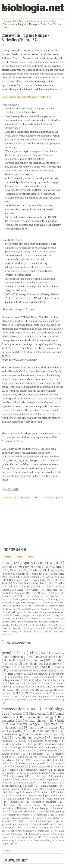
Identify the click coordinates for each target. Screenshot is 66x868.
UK (50, 563)
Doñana (40, 606)
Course (39, 660)
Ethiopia (61, 628)
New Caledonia (57, 606)
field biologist (36, 674)
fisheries (33, 747)
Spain (28, 563)
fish (5, 738)
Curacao (40, 628)
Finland (12, 577)
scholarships (57, 680)
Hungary (33, 603)
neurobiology (41, 808)
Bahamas (7, 619)
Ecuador (60, 583)
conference (16, 671)
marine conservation (44, 728)
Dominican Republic (39, 609)
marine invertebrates (43, 824)
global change (33, 805)
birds (61, 721)
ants (42, 811)
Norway (35, 580)
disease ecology (11, 789)
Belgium (13, 586)
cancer (27, 751)
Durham (50, 628)
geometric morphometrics (15, 824)
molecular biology (42, 717)
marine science (49, 751)
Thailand (16, 606)
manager (11, 690)
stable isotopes (26, 821)
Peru (40, 586)
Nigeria (18, 625)
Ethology (19, 834)
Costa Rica (38, 574)
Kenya (5, 593)
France (53, 570)
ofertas (45, 21)
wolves (31, 827)
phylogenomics (17, 799)
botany (23, 741)
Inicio (36, 497)
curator (41, 687)
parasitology (54, 818)
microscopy (24, 840)
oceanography (10, 786)
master (59, 667)
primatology (15, 747)
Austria (22, 574)
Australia (58, 567)
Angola (43, 622)
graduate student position (39, 696)
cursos (61, 671)
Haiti (8, 632)
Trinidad (6, 603)
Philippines (18, 612)
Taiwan (16, 628)
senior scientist (41, 693)
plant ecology (51, 747)
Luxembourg (47, 603)
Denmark (53, 580)
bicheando (60, 840)
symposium (59, 693)
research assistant (33, 667)
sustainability (26, 757)
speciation (7, 821)
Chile (23, 596)
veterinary (59, 773)
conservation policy (44, 815)
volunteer (58, 653)
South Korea (42, 625)
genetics (52, 724)
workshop (26, 690)
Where (8, 557)
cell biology (39, 776)
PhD (34, 653)
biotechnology (17, 776)
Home (7, 21)
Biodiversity (39, 714)
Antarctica (52, 590)
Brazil (27, 586)
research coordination (38, 683)
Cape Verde (28, 628)
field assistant (46, 657)
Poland (44, 583)
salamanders (22, 837)
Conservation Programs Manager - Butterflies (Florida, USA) (26, 37)
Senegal (56, 599)
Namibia (55, 596)
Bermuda (21, 619)
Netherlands (16, 580)
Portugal (7, 574)
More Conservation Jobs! (19, 643)
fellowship (14, 683)
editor (18, 696)
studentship (36, 700)
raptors (30, 792)
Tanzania (33, 612)
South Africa (58, 574)
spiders (19, 827)
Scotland (54, 586)
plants (55, 760)
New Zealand (26, 583)
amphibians (8, 760)
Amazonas (7, 599)
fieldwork (40, 680)
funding (59, 660)
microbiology (29, 744)
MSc (27, 680)
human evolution (23, 818)
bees (25, 808)
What (31, 557)
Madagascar (38, 596)
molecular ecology (54, 789)
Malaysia (43, 599)
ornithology (54, 709)
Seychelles (8, 596)
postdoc (9, 653)
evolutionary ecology (30, 738)
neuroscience (50, 783)
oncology (29, 831)
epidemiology (54, 837)
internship (19, 657)
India (32, 599)
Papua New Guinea (15, 609)
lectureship (17, 677)
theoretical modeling (43, 840)
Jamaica (30, 632)
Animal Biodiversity (50, 821)
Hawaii (6, 590)
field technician (13, 660)
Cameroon (47, 612)
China (20, 590)
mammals (38, 741)
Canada (15, 570)
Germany (9, 567)
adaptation (8, 783)
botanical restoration (50, 827)
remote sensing (29, 779)
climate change (37, 721)
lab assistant (58, 687)
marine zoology (8, 840)
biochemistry (37, 754)
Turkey (56, 615)
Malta (39, 632)
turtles (6, 763)
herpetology (32, 789)
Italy (62, 577)
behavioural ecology (44, 734)
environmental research (33, 763)
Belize (28, 606)
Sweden (34, 570)
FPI (27, 693)
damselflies (39, 837)
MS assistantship (45, 690)
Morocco (17, 622)
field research (57, 674)
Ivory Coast (18, 632)
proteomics (44, 831)
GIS (4, 731)
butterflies (18, 21)
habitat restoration (54, 744)
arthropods (14, 796)
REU (18, 693)
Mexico (35, 590)
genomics (9, 721)
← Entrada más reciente (16, 497)
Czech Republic (31, 577)
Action (61, 792)
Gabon (56, 593)
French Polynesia (24, 615)
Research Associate (45, 677)
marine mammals (45, 731)
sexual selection (24, 811)
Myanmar (31, 622)
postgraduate (21, 700)
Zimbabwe (6, 635)
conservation (32, 21)
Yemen (58, 632)
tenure (7, 667)
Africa (50, 577)
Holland (43, 615)
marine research (40, 767)
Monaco (48, 632)
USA (52, 21)
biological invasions (40, 834)
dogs (4, 831)
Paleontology (9, 805)
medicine (59, 770)
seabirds (46, 792)
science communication (34, 773)
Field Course (15, 674)
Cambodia (35, 619)
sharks (36, 799)
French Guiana (53, 619)
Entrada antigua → (53, 497)
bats (23, 760)
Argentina (19, 603)
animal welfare (50, 786)
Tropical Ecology (49, 757)
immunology (17, 802)
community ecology (37, 770)
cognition (14, 770)
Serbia (29, 625)
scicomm (52, 664)
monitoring (8, 744)
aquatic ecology (11, 754)
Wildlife (20, 731)
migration (59, 796)
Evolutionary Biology (24, 724)
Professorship (23, 687)
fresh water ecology (37, 796)
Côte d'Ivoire (56, 622)
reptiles (11, 773)
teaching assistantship (55, 700)
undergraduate (10, 680)
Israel (34, 593)
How (20, 557)
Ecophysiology (57, 811)
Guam (5, 622)
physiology (14, 792)
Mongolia (6, 625)
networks (15, 831)
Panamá (6, 583)
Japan (45, 593)
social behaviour (55, 799)
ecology (18, 714)
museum (60, 767)
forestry (54, 741)
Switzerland (34, 567)
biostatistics (9, 751)
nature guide (28, 783)
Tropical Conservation (18, 815)
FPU (8, 696)
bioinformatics (12, 728)
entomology (39, 760)
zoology (30, 786)
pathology (10, 844)
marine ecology (12, 734)
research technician (24, 664)
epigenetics (52, 779)
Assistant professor (40, 671)
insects (21, 767)
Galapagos (21, 593)
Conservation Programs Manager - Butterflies (26, 97)
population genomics (45, 802)
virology (40, 818)
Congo (21, 599)
